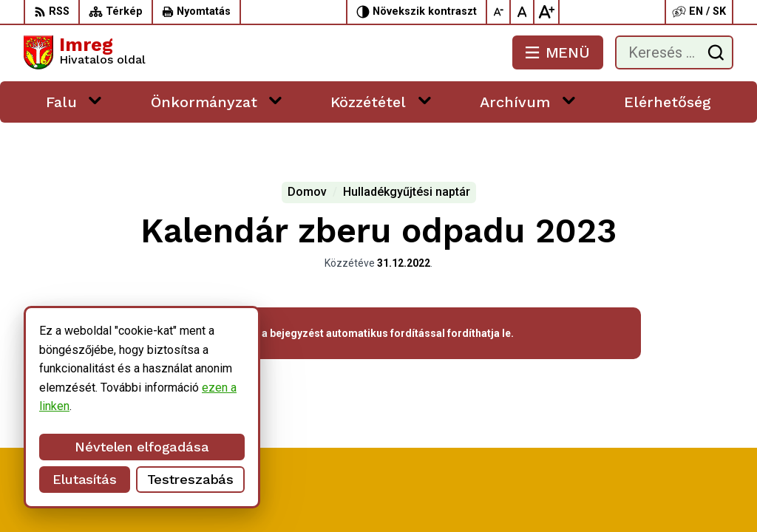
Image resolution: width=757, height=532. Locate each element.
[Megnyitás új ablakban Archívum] (568, 100)
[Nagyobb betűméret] (546, 12)
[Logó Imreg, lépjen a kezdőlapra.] (85, 52)
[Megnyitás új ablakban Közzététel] (424, 100)
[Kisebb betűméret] (499, 12)
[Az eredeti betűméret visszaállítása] (523, 12)
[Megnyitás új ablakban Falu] (95, 100)
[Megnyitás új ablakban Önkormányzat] (276, 100)
